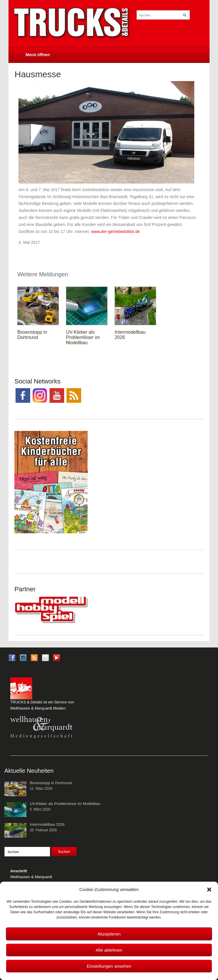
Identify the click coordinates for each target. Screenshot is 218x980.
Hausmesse (38, 74)
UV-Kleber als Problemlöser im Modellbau (83, 337)
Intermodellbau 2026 (47, 824)
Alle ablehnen (109, 950)
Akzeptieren (109, 934)
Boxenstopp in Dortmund (32, 335)
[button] (209, 890)
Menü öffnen (38, 55)
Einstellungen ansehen (109, 966)
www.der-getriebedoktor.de (116, 232)
